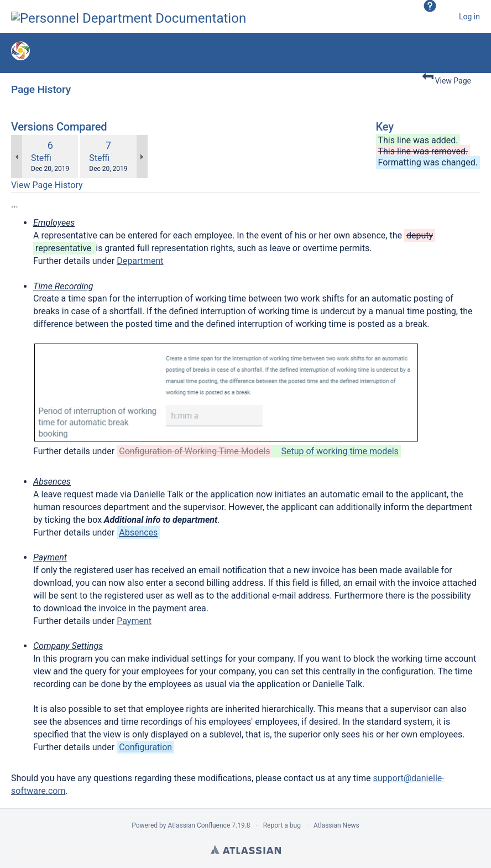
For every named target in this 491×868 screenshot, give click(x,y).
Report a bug (282, 825)
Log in (469, 17)
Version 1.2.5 (111, 54)
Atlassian (246, 850)
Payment (134, 621)
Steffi (41, 158)
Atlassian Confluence (199, 825)
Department (140, 261)
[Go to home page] (129, 17)
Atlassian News (336, 825)
